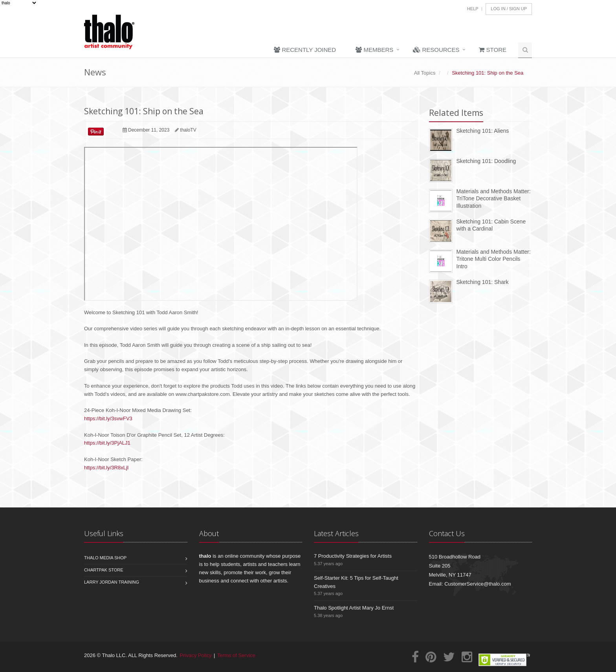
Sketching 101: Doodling (486, 161)
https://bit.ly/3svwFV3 (108, 418)
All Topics (425, 73)
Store (493, 50)
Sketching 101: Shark (483, 282)
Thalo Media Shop (105, 558)
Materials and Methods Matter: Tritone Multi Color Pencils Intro (494, 259)
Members (374, 50)
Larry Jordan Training (112, 582)
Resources (436, 50)
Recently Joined (305, 50)
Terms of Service (236, 655)
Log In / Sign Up (509, 9)
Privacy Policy (196, 655)
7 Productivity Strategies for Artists (353, 556)
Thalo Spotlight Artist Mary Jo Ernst (354, 608)
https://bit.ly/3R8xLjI (106, 468)
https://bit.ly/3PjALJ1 (107, 443)
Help (473, 9)
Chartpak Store (104, 570)
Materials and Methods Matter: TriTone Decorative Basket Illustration (494, 199)
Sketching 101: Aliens (483, 131)
